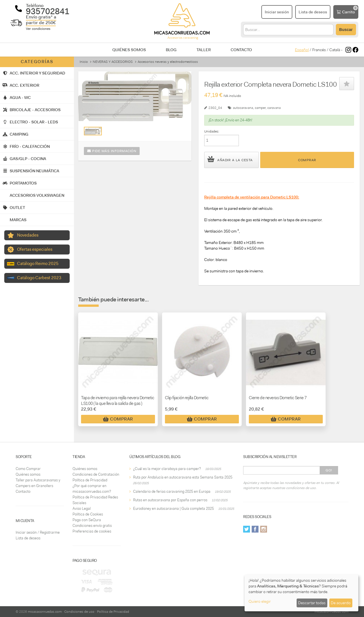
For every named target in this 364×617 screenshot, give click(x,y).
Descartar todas (312, 603)
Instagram (264, 529)
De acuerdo (341, 603)
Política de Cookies (88, 514)
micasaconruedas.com (45, 612)
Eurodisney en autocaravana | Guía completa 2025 (173, 509)
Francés (319, 50)
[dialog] (301, 593)
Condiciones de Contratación (96, 474)
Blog (171, 50)
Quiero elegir (260, 601)
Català (335, 50)
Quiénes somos (129, 50)
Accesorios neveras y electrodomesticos (168, 62)
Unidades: (212, 131)
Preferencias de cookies (92, 531)
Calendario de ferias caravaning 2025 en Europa (172, 491)
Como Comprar (28, 469)
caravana (274, 108)
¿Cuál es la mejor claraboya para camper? (167, 469)
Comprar (307, 160)
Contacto (241, 50)
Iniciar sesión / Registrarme (38, 532)
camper (260, 108)
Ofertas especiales (35, 249)
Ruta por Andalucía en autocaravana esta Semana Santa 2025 (183, 477)
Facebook (255, 529)
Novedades (28, 235)
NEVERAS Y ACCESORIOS (113, 62)
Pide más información (112, 151)
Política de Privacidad (90, 480)
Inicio (84, 62)
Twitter (247, 529)
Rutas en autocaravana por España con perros (170, 500)
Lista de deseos (28, 538)
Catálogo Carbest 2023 (39, 278)
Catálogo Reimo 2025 (38, 264)
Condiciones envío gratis (92, 526)
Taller (204, 50)
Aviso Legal (82, 509)
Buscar (346, 30)
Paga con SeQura (87, 520)
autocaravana (243, 108)
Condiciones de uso (79, 612)
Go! (329, 470)
